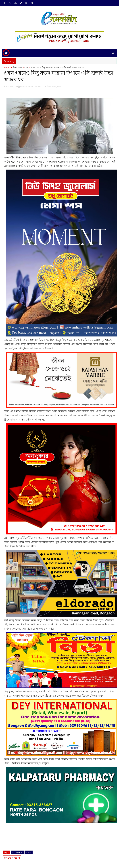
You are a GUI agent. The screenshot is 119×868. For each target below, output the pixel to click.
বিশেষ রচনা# (17, 852)
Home (7, 67)
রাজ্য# (29, 852)
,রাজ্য (58, 86)
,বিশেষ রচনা (51, 86)
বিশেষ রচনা (17, 67)
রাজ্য (26, 67)
